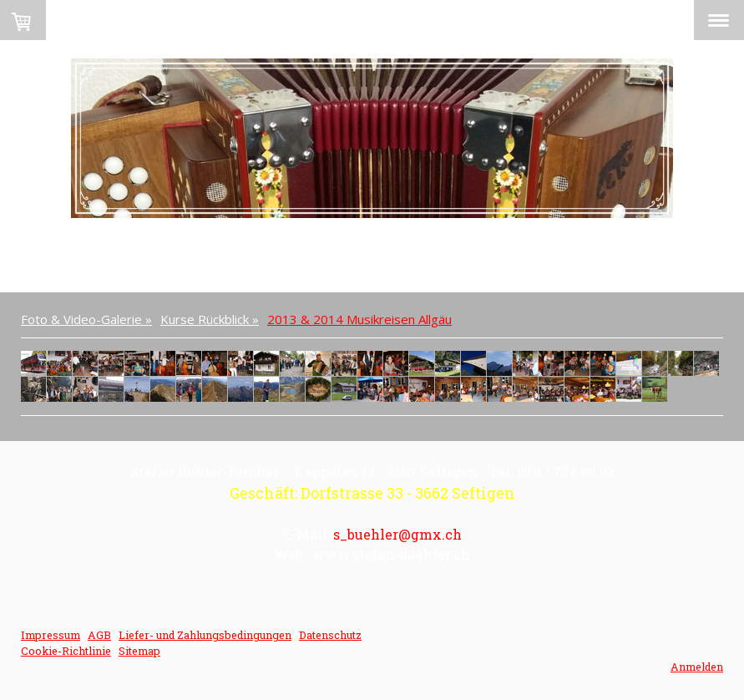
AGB (99, 635)
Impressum (51, 635)
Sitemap (139, 651)
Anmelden (697, 667)
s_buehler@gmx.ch (397, 534)
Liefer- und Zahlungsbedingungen (205, 635)
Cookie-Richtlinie (66, 651)
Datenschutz (330, 635)
